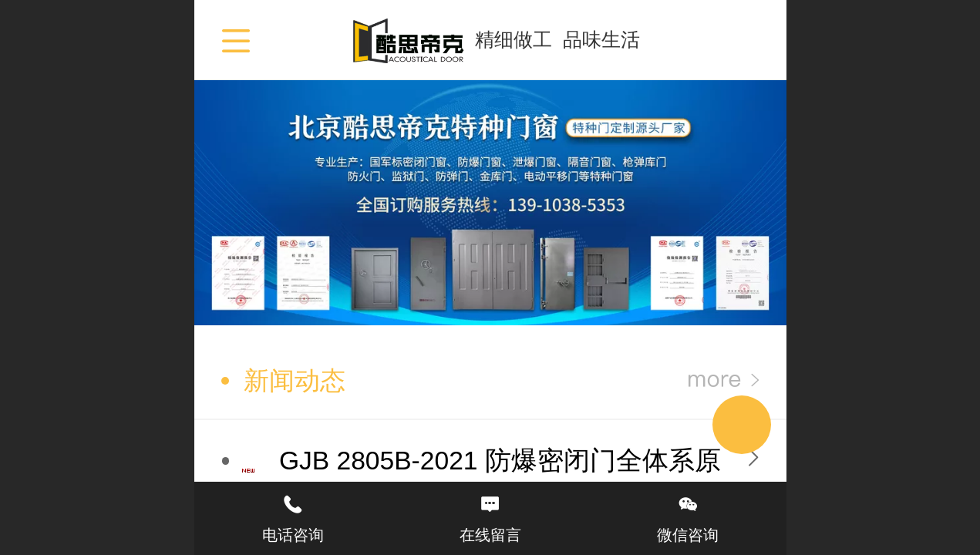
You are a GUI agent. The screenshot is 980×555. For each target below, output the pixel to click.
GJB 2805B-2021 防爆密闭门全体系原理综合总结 (500, 479)
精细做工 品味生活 (557, 40)
